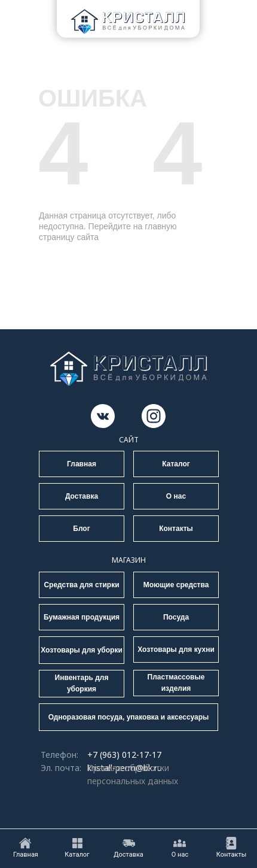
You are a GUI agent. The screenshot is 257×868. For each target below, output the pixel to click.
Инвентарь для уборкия (82, 683)
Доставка (82, 496)
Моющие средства (176, 585)
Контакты (176, 529)
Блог (81, 529)
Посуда (176, 617)
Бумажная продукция (82, 617)
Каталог (176, 464)
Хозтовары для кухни (176, 650)
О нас (176, 496)
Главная (82, 464)
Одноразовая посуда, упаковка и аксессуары (129, 717)
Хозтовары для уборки (82, 650)
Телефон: (59, 755)
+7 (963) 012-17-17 (124, 755)
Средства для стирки (81, 585)
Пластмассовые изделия (176, 683)
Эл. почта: (61, 768)
